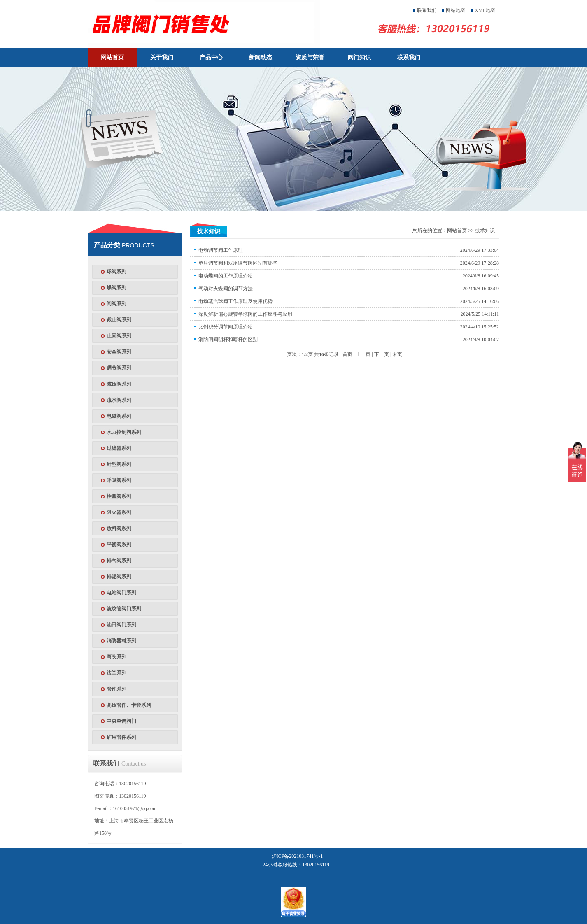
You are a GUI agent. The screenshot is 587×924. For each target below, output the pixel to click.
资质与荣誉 (310, 57)
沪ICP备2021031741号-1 (297, 856)
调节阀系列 (119, 368)
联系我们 (427, 10)
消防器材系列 (121, 641)
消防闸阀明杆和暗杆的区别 (228, 340)
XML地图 (485, 10)
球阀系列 (116, 272)
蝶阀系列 (116, 288)
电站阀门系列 (121, 593)
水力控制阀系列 (124, 432)
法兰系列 (116, 673)
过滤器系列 (119, 448)
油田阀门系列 (121, 625)
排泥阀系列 (119, 577)
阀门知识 (359, 57)
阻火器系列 (119, 512)
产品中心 (211, 57)
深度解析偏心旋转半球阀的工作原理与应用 (245, 314)
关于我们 (162, 57)
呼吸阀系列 (119, 480)
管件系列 (116, 689)
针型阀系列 (119, 464)
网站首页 (112, 57)
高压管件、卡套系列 (129, 705)
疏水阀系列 (119, 400)
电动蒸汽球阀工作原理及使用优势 (235, 301)
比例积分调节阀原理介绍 (226, 327)
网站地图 (456, 10)
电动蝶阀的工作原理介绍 (226, 276)
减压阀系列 (119, 384)
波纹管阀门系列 (124, 609)
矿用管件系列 (121, 737)
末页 (397, 354)
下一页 (382, 354)
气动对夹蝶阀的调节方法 (226, 289)
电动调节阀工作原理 (221, 250)
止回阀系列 (119, 336)
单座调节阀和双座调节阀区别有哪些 (238, 263)
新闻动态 (261, 57)
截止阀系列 (119, 320)
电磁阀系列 (119, 416)
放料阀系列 (119, 528)
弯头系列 (116, 657)
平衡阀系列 (119, 545)
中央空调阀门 (121, 721)
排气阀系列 (119, 561)
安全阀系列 (119, 352)
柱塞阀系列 (119, 496)
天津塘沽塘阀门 (210, 24)
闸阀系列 (116, 304)
